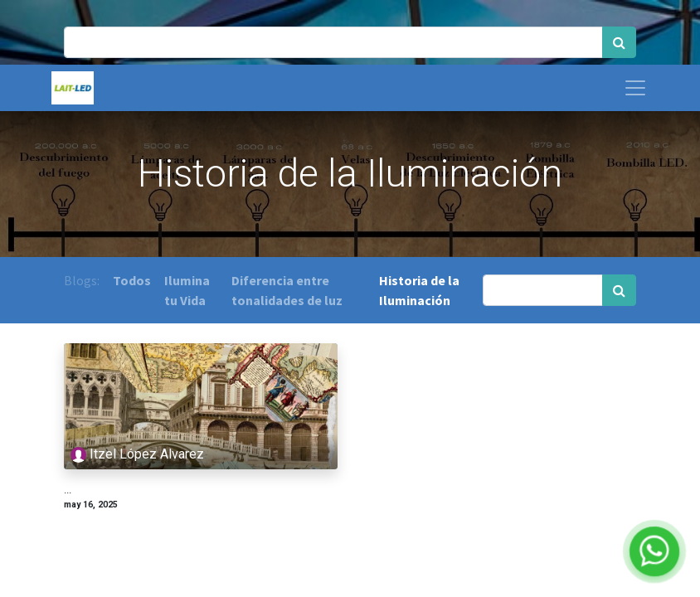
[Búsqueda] (619, 42)
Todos (132, 280)
